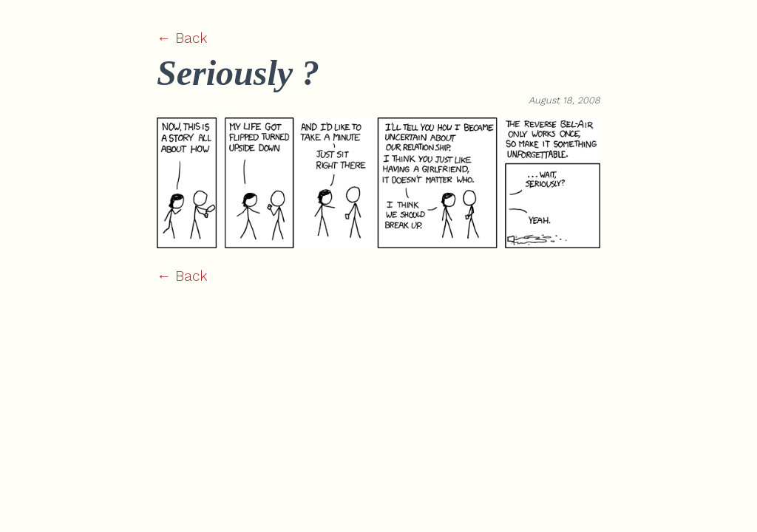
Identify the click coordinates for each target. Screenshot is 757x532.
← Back (182, 38)
